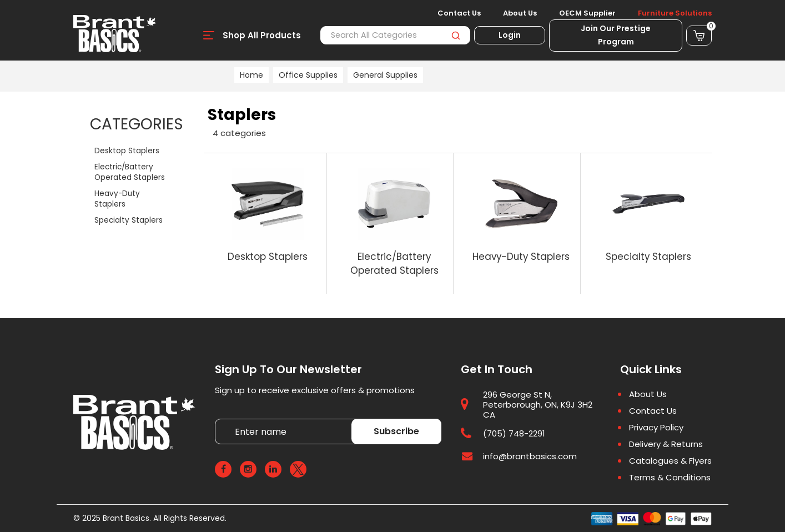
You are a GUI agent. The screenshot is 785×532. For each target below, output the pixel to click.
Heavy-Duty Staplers (117, 199)
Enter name (218, 418)
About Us (520, 13)
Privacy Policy (656, 428)
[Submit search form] (456, 35)
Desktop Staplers (127, 151)
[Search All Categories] (395, 35)
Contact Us (459, 13)
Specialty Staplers (129, 220)
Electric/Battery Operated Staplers (130, 172)
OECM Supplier (587, 13)
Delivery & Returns (666, 444)
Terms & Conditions (670, 478)
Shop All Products (262, 35)
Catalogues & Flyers (670, 461)
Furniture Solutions (675, 13)
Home (251, 75)
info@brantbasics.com (530, 456)
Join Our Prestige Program (616, 35)
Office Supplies (308, 75)
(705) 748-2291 (514, 433)
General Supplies (385, 75)
